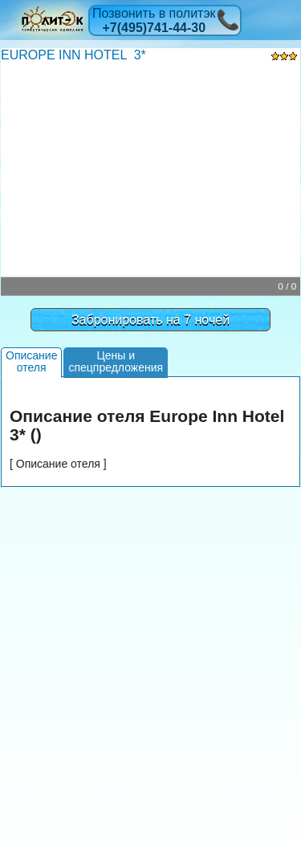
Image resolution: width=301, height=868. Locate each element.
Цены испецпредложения (116, 361)
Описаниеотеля (31, 361)
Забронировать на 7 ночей (150, 320)
